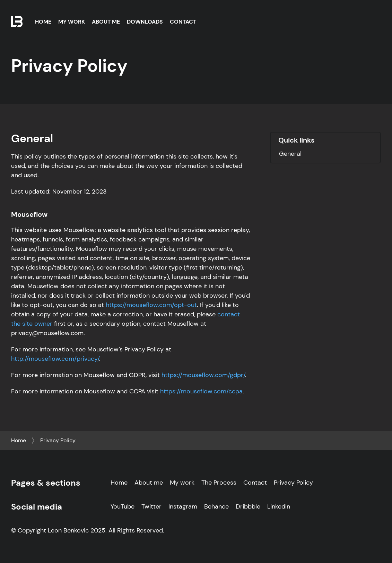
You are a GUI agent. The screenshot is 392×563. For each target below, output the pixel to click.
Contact (183, 22)
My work (182, 483)
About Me (106, 22)
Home (43, 22)
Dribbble (248, 506)
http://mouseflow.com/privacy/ (55, 359)
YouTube (123, 506)
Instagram (183, 506)
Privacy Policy (58, 440)
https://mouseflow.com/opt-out (151, 305)
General (290, 154)
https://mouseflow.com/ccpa (201, 391)
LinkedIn (279, 506)
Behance (216, 506)
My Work (72, 22)
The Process (219, 483)
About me (149, 483)
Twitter (151, 506)
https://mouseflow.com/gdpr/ (203, 375)
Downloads (145, 22)
